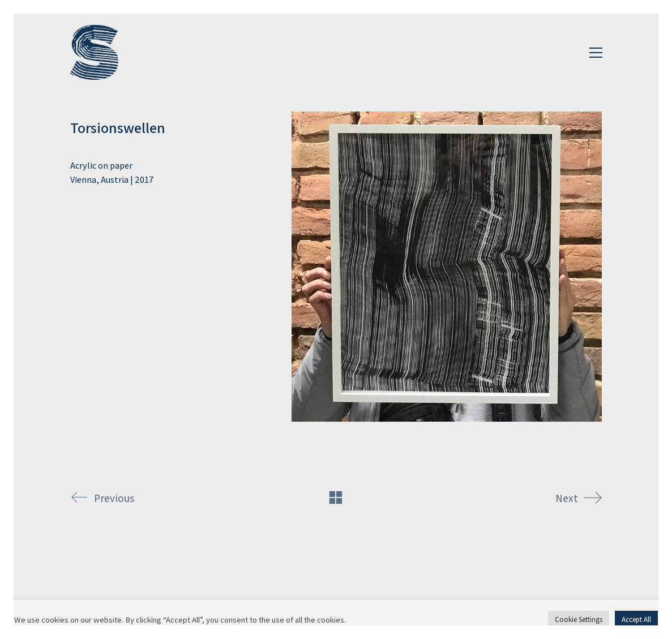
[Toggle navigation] (596, 53)
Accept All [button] (636, 619)
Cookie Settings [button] (579, 619)
